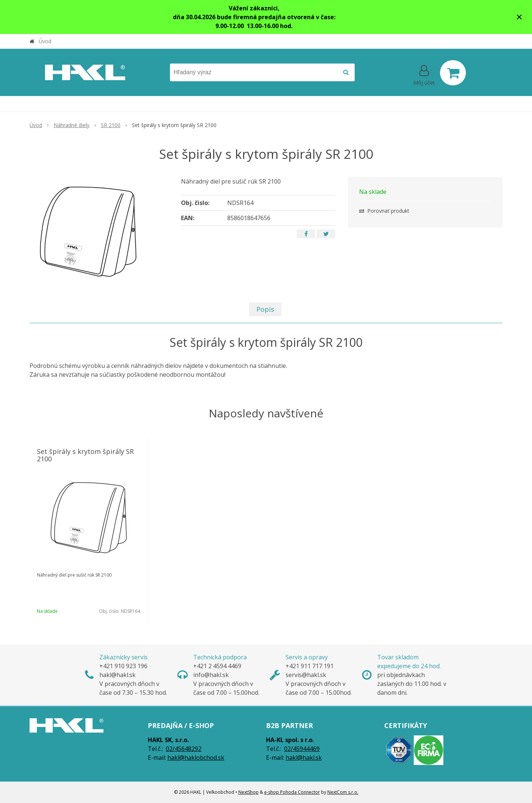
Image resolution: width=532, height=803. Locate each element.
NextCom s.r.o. (343, 792)
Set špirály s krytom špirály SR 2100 (85, 455)
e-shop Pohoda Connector (292, 792)
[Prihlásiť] (424, 74)
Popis (265, 309)
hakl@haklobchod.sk (196, 758)
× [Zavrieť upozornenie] (519, 17)
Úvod (45, 41)
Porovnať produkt (384, 211)
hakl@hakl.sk (304, 758)
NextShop (248, 792)
